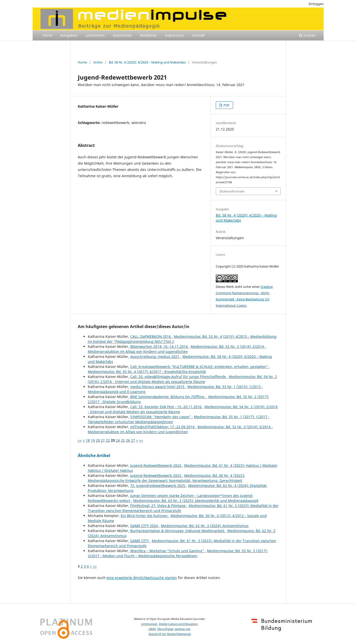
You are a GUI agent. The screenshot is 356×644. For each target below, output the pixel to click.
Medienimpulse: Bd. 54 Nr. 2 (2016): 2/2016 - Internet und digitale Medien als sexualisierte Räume (182, 379)
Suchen (307, 35)
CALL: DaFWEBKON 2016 (151, 336)
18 (88, 440)
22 (108, 440)
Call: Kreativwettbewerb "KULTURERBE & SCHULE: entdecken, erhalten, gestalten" (200, 367)
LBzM (152, 629)
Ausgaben (69, 35)
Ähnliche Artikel (94, 456)
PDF (226, 105)
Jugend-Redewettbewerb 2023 (156, 475)
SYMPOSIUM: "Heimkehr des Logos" (161, 417)
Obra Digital (165, 629)
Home (48, 35)
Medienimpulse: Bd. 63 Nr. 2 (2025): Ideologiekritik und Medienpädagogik (196, 501)
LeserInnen (95, 35)
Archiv (98, 62)
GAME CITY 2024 (145, 526)
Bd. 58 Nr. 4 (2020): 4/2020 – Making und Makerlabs (147, 62)
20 (98, 440)
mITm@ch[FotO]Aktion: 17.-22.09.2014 (163, 427)
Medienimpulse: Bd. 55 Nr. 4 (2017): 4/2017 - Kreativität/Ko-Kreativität (147, 372)
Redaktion (148, 35)
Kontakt (199, 35)
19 (93, 440)
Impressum (174, 35)
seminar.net (182, 629)
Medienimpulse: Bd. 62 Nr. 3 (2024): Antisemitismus (205, 526)
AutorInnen (122, 35)
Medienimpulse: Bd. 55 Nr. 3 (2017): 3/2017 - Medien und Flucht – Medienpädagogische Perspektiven (178, 553)
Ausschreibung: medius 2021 (155, 357)
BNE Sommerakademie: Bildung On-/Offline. (168, 397)
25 (123, 440)
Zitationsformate (232, 191)
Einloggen (316, 4)
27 (133, 440)
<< (80, 440)
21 (103, 440)
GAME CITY (140, 541)
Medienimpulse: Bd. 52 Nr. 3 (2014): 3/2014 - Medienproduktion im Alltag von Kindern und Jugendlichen (177, 349)
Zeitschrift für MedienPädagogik (170, 634)
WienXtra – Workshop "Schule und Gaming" (168, 551)
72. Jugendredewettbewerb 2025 (158, 486)
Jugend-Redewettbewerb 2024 (156, 465)
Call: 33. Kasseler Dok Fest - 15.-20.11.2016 (166, 407)
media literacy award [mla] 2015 (158, 387)
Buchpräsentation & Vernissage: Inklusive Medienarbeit (178, 531)
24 (118, 440)
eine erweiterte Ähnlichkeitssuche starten (142, 578)
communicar (149, 624)
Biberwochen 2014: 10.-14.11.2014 (159, 346)
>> (141, 440)
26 (128, 440)
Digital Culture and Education (178, 624)
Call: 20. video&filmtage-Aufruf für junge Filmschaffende (179, 377)
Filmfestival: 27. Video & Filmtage (158, 506)
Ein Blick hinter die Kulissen (145, 516)
